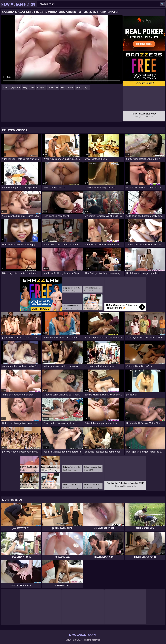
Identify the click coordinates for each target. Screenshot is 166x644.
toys (86, 87)
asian (6, 87)
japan (79, 87)
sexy (25, 87)
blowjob (41, 87)
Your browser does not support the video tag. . (62, 49)
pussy (70, 87)
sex (63, 87)
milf (32, 87)
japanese (16, 87)
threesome (53, 87)
